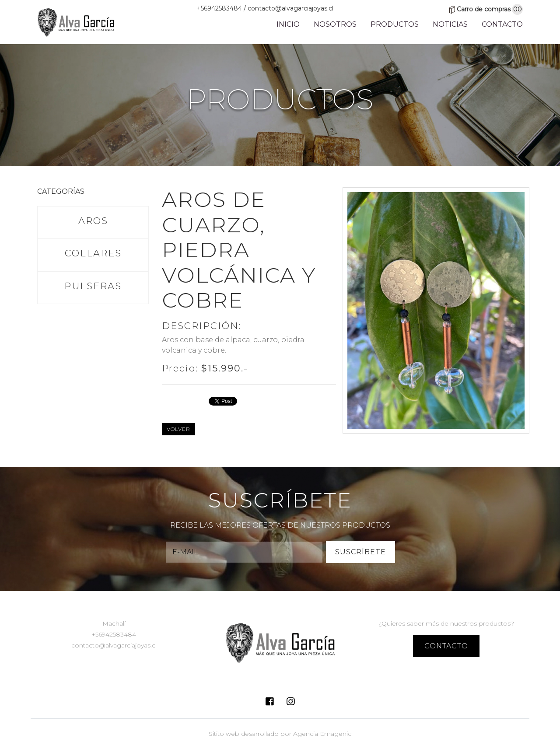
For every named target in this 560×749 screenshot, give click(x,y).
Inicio (288, 27)
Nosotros (335, 27)
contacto (446, 646)
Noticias (450, 27)
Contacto (502, 27)
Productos (395, 27)
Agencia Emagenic (322, 734)
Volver (178, 429)
